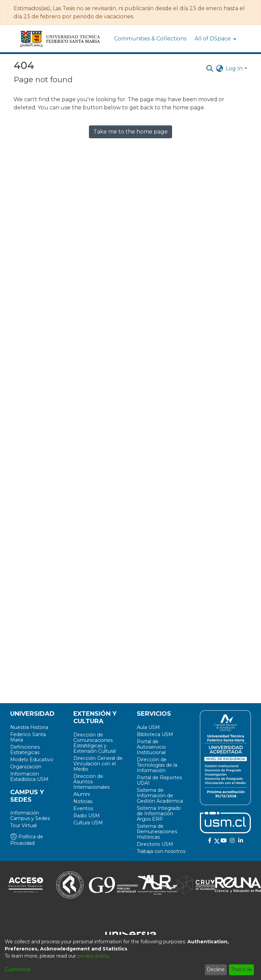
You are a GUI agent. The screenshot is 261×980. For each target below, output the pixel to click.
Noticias (83, 801)
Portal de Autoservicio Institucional (151, 747)
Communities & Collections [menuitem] (150, 39)
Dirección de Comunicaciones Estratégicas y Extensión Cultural (95, 743)
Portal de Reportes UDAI (159, 780)
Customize (18, 969)
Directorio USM (155, 844)
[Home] (60, 39)
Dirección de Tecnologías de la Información (157, 765)
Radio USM (87, 816)
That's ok (241, 969)
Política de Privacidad (27, 840)
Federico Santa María (28, 737)
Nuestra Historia (29, 727)
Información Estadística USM (29, 777)
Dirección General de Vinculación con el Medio (98, 764)
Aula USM (148, 727)
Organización (26, 767)
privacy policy (93, 956)
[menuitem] (215, 39)
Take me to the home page (130, 132)
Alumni (82, 794)
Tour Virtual (23, 825)
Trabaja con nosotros (161, 851)
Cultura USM (88, 823)
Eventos (83, 808)
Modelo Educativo (32, 760)
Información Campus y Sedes (30, 816)
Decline (216, 969)
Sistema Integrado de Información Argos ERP (159, 814)
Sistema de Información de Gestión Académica (160, 796)
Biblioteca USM (155, 734)
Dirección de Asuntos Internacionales (91, 782)
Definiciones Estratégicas (25, 750)
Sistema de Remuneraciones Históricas (157, 832)
